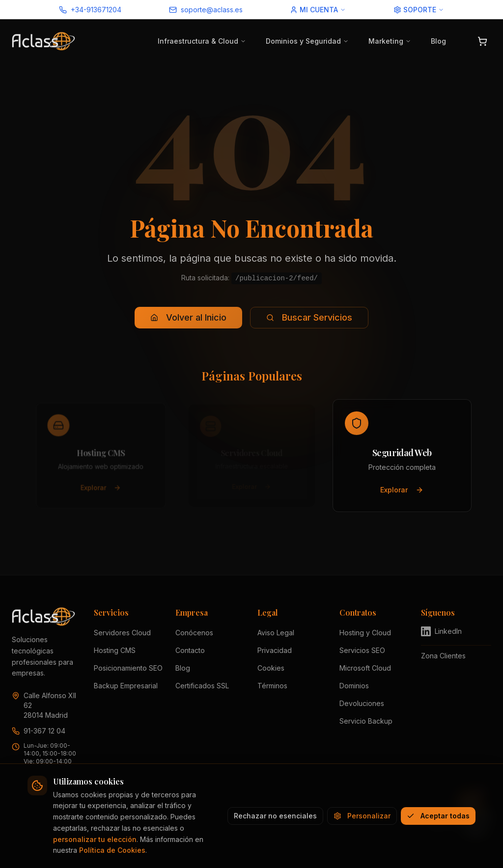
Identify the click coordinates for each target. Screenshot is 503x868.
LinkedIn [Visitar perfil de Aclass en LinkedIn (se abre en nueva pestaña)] (441, 631)
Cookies (271, 668)
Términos (272, 686)
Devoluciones (362, 703)
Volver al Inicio (188, 317)
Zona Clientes (443, 656)
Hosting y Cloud (365, 633)
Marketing (390, 41)
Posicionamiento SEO (128, 668)
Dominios (354, 686)
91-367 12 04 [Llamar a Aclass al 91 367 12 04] (44, 731)
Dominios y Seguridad (307, 41)
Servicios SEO (362, 650)
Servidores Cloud (122, 633)
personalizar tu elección (95, 839)
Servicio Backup (366, 721)
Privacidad (275, 650)
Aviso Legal (276, 633)
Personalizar (362, 816)
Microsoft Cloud (365, 668)
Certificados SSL (202, 686)
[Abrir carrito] (482, 41)
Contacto (190, 650)
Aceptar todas (438, 816)
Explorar (101, 490)
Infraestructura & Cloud (202, 41)
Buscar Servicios (309, 317)
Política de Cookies (112, 850)
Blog (438, 41)
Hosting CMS (115, 650)
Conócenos (194, 633)
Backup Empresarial (126, 686)
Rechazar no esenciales (275, 816)
